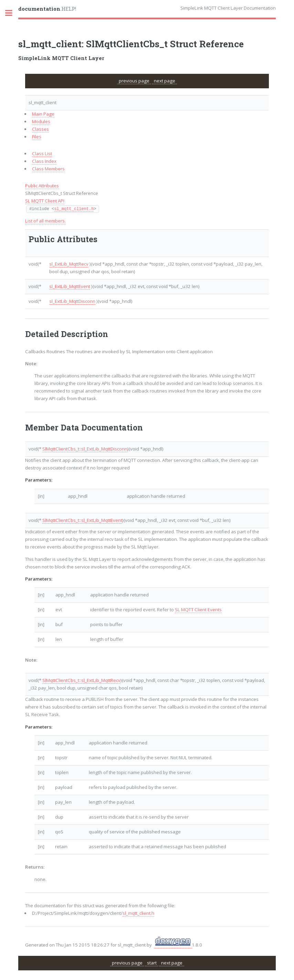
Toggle (12, 13)
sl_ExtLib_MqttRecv (69, 264)
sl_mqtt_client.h (74, 209)
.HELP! (47, 9)
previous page (134, 81)
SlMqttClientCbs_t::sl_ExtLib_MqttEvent (82, 520)
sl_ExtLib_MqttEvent (70, 286)
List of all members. (45, 221)
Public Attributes (42, 186)
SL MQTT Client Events (198, 610)
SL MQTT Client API (45, 201)
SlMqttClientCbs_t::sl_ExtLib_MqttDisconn (85, 449)
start (152, 963)
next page (165, 81)
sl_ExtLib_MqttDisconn (72, 301)
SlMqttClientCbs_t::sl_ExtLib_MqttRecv (81, 680)
